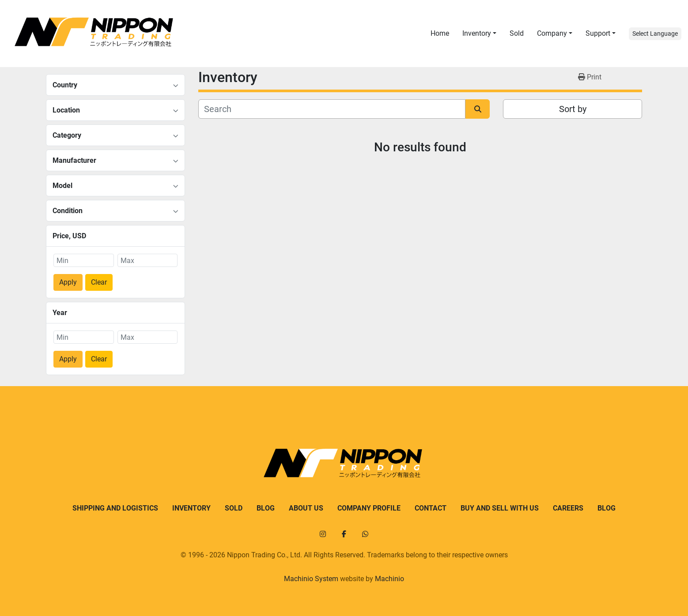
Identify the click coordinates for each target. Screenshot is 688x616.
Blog (266, 508)
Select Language (655, 34)
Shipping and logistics (115, 508)
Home (440, 33)
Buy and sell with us (500, 508)
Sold (517, 33)
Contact (431, 508)
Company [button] (552, 33)
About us (306, 508)
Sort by (573, 109)
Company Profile (369, 508)
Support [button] (598, 33)
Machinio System (311, 579)
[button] (479, 34)
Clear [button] (99, 282)
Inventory (477, 33)
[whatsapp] (365, 534)
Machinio (389, 579)
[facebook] (344, 534)
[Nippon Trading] (344, 463)
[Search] (332, 109)
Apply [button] (68, 282)
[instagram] (323, 534)
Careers (568, 508)
